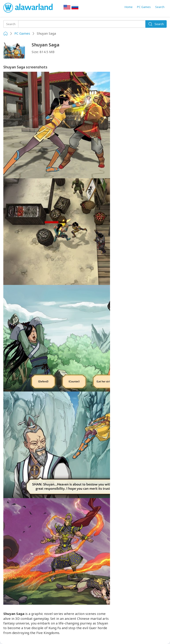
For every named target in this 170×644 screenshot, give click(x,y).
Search (160, 7)
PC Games (144, 7)
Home (129, 7)
